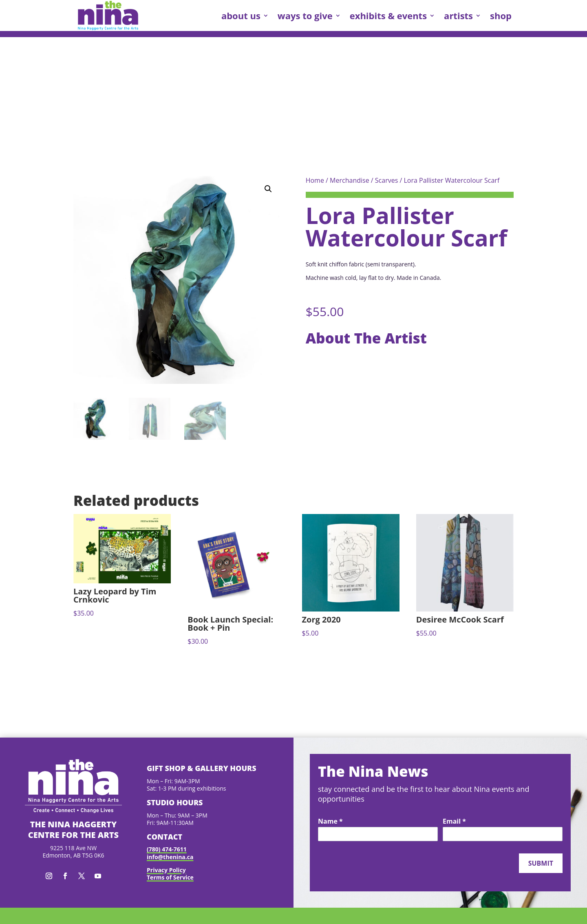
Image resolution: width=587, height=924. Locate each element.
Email (454, 822)
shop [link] (501, 16)
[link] (108, 16)
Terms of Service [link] (170, 877)
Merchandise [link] (350, 180)
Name (330, 822)
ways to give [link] (305, 16)
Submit (541, 863)
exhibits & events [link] (388, 16)
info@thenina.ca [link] (170, 857)
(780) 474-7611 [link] (167, 849)
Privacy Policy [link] (166, 870)
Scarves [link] (386, 180)
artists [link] (458, 16)
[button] (268, 189)
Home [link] (315, 180)
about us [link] (241, 16)
